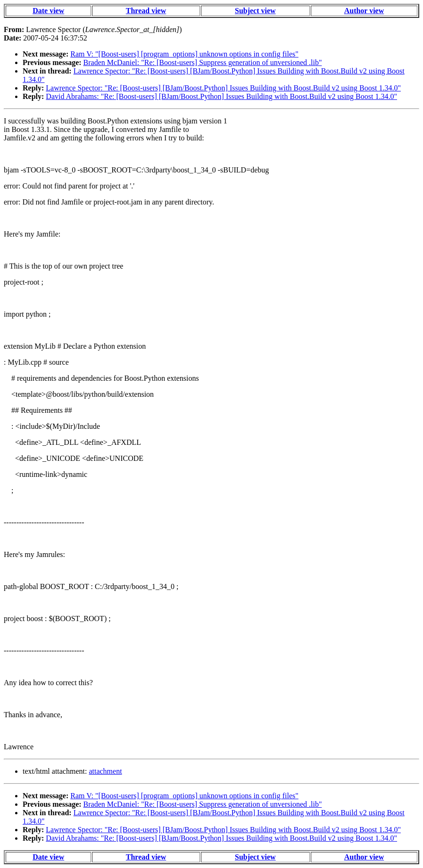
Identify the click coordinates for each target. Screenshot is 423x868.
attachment (105, 771)
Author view (364, 11)
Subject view (255, 11)
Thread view (146, 11)
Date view (48, 11)
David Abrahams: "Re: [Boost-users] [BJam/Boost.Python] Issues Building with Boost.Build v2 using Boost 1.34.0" (221, 96)
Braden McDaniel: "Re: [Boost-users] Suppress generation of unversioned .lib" (203, 62)
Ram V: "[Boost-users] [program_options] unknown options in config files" (184, 54)
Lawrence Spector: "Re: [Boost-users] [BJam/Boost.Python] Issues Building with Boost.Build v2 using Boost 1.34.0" (223, 88)
